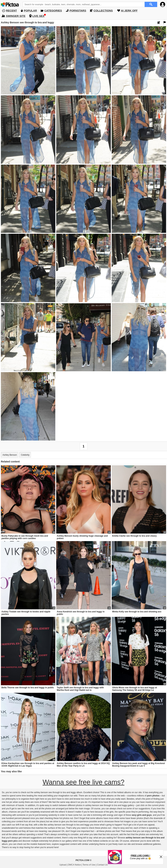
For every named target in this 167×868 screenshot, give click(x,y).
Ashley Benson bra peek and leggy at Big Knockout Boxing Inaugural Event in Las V (139, 765)
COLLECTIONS (103, 11)
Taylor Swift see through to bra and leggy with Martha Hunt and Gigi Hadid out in (80, 689)
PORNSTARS (78, 11)
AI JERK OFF (129, 11)
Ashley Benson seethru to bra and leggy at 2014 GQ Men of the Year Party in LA (83, 765)
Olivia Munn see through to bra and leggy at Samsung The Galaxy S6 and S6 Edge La (135, 689)
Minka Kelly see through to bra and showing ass (137, 612)
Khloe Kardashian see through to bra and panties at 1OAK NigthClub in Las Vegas (28, 765)
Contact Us (102, 865)
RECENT (11, 11)
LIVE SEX (38, 16)
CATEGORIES (53, 11)
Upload (63, 865)
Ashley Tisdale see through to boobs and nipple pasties (26, 613)
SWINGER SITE (16, 16)
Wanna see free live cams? (83, 782)
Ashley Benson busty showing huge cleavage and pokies (82, 537)
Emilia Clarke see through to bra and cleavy (135, 536)
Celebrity (25, 455)
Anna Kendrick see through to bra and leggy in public (81, 613)
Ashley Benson (10, 455)
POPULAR (30, 11)
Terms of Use (89, 865)
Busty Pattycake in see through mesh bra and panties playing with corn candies (25, 537)
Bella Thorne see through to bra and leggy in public (28, 688)
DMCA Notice (74, 865)
